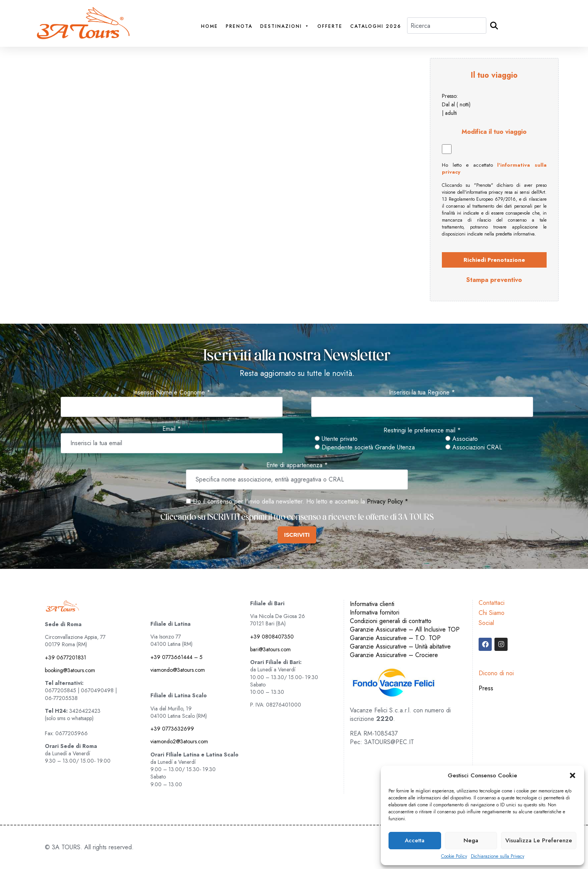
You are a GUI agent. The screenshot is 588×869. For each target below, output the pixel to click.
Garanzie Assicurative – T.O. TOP (395, 638)
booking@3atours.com (70, 670)
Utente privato (336, 439)
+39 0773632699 (172, 729)
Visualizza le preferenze (539, 840)
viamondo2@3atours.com (179, 741)
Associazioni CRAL (474, 447)
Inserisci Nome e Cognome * (172, 393)
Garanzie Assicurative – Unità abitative (400, 646)
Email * (172, 429)
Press (486, 688)
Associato (462, 439)
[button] (573, 775)
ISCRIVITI (297, 535)
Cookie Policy (454, 856)
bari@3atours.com (270, 649)
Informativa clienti (372, 604)
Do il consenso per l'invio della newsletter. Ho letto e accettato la (275, 501)
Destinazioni (285, 26)
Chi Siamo (492, 613)
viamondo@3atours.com (178, 670)
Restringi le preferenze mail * (422, 430)
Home (210, 26)
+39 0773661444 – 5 (176, 657)
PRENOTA (239, 26)
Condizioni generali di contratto (391, 621)
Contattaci (492, 603)
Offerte (330, 26)
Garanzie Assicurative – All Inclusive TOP (405, 629)
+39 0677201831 (66, 657)
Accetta (415, 840)
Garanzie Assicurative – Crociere (394, 655)
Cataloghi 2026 (376, 26)
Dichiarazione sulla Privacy (498, 856)
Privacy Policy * (388, 501)
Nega (471, 840)
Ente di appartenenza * (297, 465)
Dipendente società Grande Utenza (365, 447)
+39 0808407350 (272, 637)
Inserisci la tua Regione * (422, 393)
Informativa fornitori (375, 612)
